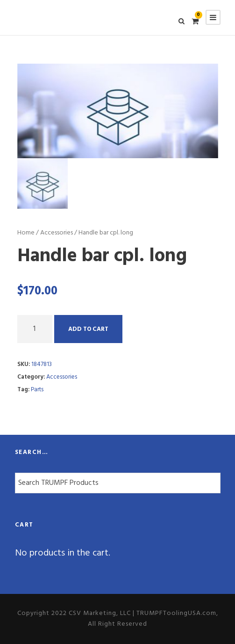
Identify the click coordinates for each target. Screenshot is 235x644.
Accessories (57, 233)
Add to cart (88, 329)
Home (26, 233)
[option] (118, 111)
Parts (37, 390)
